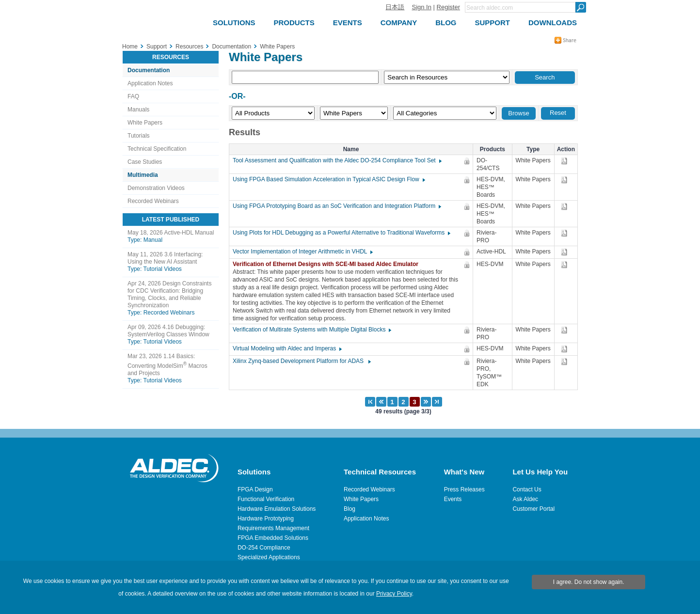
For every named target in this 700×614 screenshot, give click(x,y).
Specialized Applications (269, 557)
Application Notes (150, 83)
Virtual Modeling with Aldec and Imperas (287, 348)
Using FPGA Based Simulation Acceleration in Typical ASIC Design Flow (328, 179)
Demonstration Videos (156, 188)
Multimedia (143, 175)
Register (448, 7)
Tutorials (139, 136)
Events (453, 499)
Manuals (138, 110)
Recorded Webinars (153, 201)
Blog (350, 509)
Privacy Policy (394, 594)
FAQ (133, 96)
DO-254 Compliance (264, 548)
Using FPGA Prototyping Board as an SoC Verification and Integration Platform (336, 206)
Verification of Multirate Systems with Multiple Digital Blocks (311, 330)
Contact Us (527, 489)
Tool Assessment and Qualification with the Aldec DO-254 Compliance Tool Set (337, 160)
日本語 (395, 7)
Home (130, 47)
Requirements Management (273, 528)
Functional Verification (266, 499)
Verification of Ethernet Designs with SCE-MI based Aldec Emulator (328, 264)
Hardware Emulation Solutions (277, 509)
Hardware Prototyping (266, 519)
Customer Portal (533, 509)
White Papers (145, 123)
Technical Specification (157, 149)
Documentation (149, 70)
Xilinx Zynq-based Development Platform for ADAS (301, 361)
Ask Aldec (525, 499)
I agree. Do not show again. (589, 582)
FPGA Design (255, 489)
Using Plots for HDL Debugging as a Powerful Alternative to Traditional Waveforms (341, 233)
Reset (558, 113)
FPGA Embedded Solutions (273, 538)
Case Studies (145, 162)
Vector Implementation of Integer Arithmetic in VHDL (302, 252)
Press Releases (464, 489)
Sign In (421, 7)
